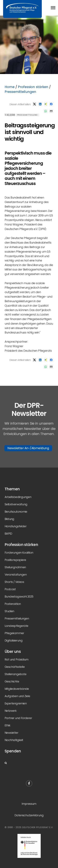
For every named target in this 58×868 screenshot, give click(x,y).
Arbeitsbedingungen (18, 497)
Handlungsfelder (16, 526)
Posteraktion (13, 604)
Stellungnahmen (15, 567)
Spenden (13, 751)
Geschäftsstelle (15, 667)
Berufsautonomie (16, 512)
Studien (9, 611)
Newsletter (11, 733)
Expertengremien (16, 703)
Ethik (7, 725)
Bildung (9, 519)
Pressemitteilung (27, 115)
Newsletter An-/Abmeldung (28, 448)
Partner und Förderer (18, 718)
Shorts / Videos (14, 582)
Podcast (10, 589)
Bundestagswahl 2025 (19, 597)
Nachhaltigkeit (14, 740)
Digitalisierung (14, 640)
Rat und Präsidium (17, 659)
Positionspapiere (15, 560)
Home (10, 87)
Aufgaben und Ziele (17, 696)
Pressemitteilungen (20, 92)
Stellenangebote (15, 674)
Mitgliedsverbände (17, 689)
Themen (12, 489)
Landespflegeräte (16, 626)
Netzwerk (11, 711)
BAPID (8, 534)
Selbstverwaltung (16, 504)
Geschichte (12, 681)
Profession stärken (33, 87)
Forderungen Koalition (19, 553)
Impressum (29, 804)
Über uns (13, 652)
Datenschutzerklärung (29, 815)
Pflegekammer (14, 633)
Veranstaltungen (16, 575)
